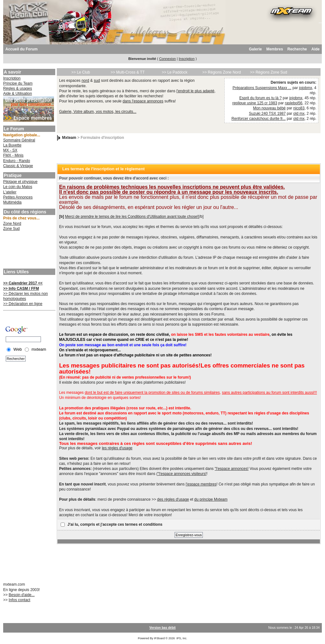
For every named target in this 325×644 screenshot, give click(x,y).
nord (85, 81)
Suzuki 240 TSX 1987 (267, 114)
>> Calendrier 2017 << (23, 283)
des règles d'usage (173, 499)
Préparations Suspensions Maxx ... (262, 88)
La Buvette (12, 145)
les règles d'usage (117, 448)
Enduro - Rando (17, 161)
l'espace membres (201, 484)
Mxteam (69, 138)
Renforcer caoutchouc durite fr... (259, 119)
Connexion (167, 59)
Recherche (297, 49)
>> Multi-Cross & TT (128, 72)
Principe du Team (18, 83)
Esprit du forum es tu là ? (260, 98)
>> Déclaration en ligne (23, 304)
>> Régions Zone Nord (221, 72)
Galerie (255, 49)
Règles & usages (18, 88)
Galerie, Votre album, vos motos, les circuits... (98, 112)
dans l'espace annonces (143, 101)
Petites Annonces (18, 197)
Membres (275, 49)
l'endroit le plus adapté (196, 91)
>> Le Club (81, 72)
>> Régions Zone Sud (269, 72)
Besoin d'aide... (22, 595)
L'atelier (10, 192)
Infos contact (19, 600)
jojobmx (305, 88)
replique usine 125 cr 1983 (255, 103)
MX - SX (10, 150)
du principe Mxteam (211, 499)
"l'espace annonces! (232, 469)
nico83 (299, 108)
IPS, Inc (182, 638)
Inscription (187, 59)
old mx (299, 114)
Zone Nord (12, 224)
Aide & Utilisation (18, 94)
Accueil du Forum (21, 49)
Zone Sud (11, 229)
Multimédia (12, 202)
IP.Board (159, 638)
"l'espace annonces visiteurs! (182, 474)
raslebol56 (293, 103)
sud (97, 81)
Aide (315, 49)
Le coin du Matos (18, 187)
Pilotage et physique (20, 182)
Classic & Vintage (18, 166)
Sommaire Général (19, 140)
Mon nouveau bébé (269, 108)
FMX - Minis (13, 155)
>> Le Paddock (175, 72)
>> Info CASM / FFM (21, 289)
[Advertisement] (29, 250)
